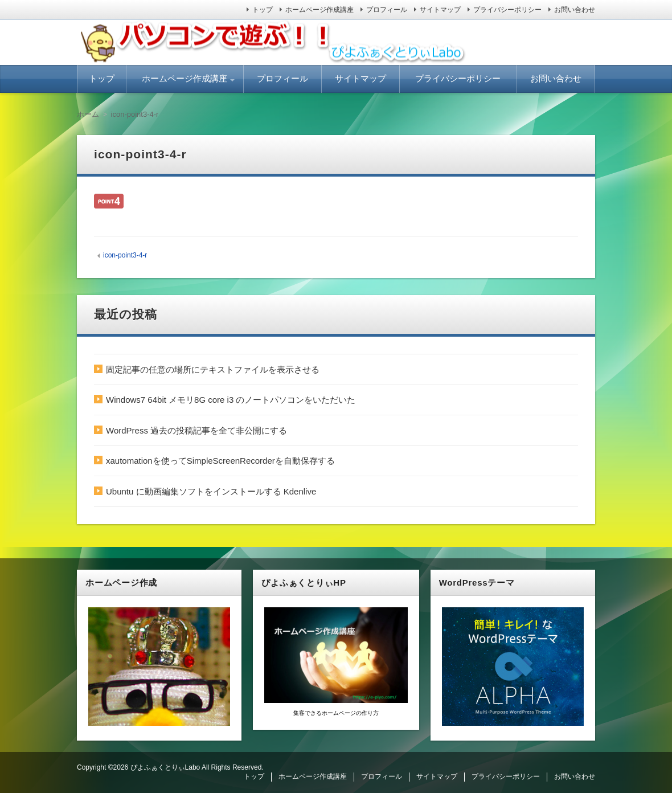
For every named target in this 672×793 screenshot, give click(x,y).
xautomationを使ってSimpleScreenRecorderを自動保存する (220, 461)
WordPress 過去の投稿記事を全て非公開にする (196, 430)
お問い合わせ (575, 10)
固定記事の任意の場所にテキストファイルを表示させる (213, 369)
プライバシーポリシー (507, 10)
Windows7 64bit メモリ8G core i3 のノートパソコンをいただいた (231, 400)
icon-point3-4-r (125, 255)
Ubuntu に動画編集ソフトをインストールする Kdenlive (211, 491)
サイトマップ (440, 10)
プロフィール (387, 10)
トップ (263, 10)
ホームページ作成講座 (319, 10)
